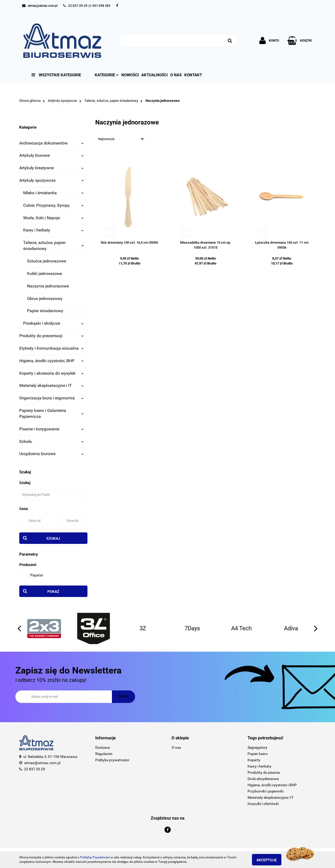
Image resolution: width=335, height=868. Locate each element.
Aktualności (154, 75)
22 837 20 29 (34, 769)
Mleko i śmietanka (53, 193)
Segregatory (257, 747)
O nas (176, 75)
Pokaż (53, 592)
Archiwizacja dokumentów (52, 143)
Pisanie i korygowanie (52, 429)
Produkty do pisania (264, 772)
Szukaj (53, 538)
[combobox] (121, 139)
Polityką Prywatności (95, 857)
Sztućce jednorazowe (47, 261)
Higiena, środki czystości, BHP (52, 361)
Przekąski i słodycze (53, 323)
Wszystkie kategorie (56, 75)
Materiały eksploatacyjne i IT (52, 385)
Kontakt (193, 75)
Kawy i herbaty (53, 230)
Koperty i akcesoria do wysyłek (52, 373)
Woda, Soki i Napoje (53, 218)
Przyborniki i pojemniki (266, 791)
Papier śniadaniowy (45, 311)
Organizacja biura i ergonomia (52, 398)
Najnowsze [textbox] (106, 139)
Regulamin (104, 754)
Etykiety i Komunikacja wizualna (52, 348)
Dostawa (103, 747)
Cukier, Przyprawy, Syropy (53, 205)
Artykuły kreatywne (52, 168)
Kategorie (107, 75)
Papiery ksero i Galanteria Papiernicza (52, 413)
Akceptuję (270, 860)
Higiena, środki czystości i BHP (272, 785)
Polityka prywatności (112, 760)
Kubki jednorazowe (45, 273)
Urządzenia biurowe (52, 454)
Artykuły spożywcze (52, 180)
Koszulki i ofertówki (263, 804)
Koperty (254, 760)
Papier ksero (258, 754)
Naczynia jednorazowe (48, 286)
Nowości (130, 75)
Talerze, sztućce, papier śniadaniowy (53, 246)
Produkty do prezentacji (52, 336)
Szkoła (52, 441)
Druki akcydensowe (263, 779)
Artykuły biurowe (52, 155)
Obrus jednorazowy (45, 298)
